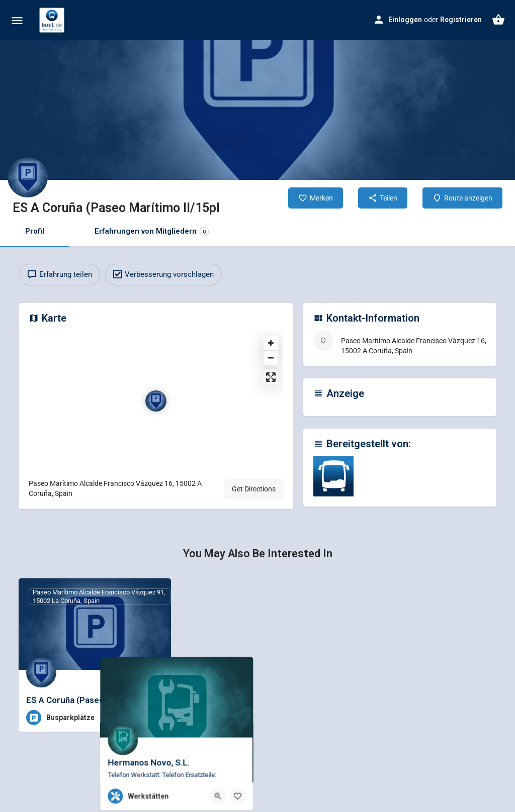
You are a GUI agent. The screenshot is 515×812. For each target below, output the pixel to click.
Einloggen (405, 20)
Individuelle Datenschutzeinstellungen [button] (257, 784)
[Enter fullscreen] (271, 377)
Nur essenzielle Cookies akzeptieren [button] (258, 763)
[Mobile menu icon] (17, 20)
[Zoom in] (271, 343)
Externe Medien (301, 657)
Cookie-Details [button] (212, 807)
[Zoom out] (271, 358)
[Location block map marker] (156, 401)
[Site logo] (53, 20)
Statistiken (293, 606)
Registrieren (461, 20)
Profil (35, 231)
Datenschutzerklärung (107, 650)
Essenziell (292, 555)
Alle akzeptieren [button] (161, 742)
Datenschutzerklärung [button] (261, 807)
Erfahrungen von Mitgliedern (152, 231)
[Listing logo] (28, 177)
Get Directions (254, 489)
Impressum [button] (307, 807)
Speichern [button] (354, 742)
